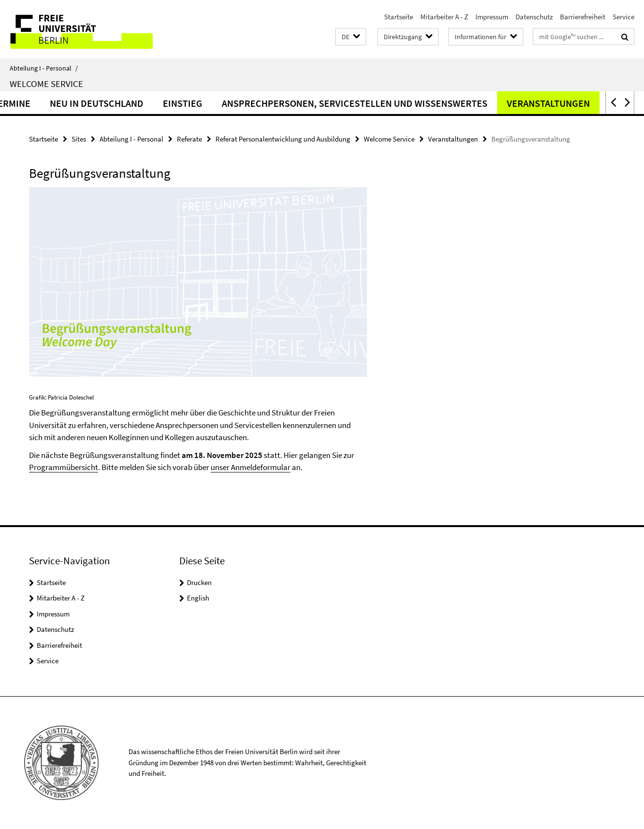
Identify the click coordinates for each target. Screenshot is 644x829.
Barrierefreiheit (583, 17)
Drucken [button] (199, 582)
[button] (351, 37)
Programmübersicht (64, 467)
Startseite (399, 17)
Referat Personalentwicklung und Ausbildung (283, 139)
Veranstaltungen (579, 103)
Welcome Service (46, 84)
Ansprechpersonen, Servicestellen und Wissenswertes (386, 103)
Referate (189, 139)
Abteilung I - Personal (44, 68)
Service (623, 17)
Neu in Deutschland (128, 103)
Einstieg (214, 103)
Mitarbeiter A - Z (444, 17)
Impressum (492, 17)
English (198, 598)
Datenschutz (534, 17)
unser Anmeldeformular (250, 467)
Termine (42, 103)
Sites (79, 139)
